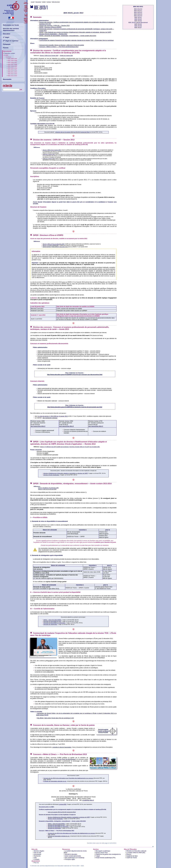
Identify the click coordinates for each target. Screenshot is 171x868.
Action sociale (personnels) (73, 856)
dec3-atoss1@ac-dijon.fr (38, 426)
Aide (35, 858)
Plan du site (38, 853)
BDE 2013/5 (138, 24)
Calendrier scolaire (10, 53)
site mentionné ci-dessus (50, 418)
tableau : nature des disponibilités (52, 620)
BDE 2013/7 (138, 28)
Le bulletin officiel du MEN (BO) (136, 853)
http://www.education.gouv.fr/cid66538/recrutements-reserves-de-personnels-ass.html (75, 407)
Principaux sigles (70, 859)
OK (21, 90)
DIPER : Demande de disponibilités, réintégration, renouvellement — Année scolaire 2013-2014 (68, 36)
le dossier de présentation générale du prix (55, 781)
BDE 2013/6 (138, 26)
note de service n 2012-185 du (55, 247)
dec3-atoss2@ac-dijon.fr (66, 426)
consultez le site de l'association (62, 747)
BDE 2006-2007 (13, 62)
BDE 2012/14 (138, 16)
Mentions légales (39, 851)
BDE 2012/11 (138, 11)
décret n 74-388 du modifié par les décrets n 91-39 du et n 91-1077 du (70, 447)
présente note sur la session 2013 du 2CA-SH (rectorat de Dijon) (73, 132)
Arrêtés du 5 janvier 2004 (66, 56)
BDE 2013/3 (138, 21)
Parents (6, 48)
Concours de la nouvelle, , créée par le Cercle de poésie (62, 45)
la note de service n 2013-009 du (53, 416)
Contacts (37, 859)
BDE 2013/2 (138, 19)
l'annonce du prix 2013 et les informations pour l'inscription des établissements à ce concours (68, 778)
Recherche (37, 856)
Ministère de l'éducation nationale (136, 851)
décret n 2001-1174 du (54, 244)
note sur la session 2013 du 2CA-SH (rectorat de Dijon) (62, 812)
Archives (49, 2)
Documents (38, 2)
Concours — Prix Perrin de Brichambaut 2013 (59, 47)
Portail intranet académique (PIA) (106, 858)
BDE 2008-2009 (13, 66)
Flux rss (36, 863)
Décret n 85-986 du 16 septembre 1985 (48, 488)
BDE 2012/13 (138, 14)
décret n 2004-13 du (52, 150)
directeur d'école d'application (51, 475)
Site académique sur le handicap (75, 858)
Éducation (7, 34)
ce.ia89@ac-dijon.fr (88, 800)
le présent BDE (63, 804)
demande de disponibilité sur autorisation (54, 623)
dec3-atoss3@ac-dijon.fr (96, 426)
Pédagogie (7, 44)
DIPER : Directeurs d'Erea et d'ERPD (50, 27)
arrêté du (49, 154)
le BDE (44, 2)
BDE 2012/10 (138, 9)
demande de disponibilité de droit (52, 621)
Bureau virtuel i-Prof (102, 853)
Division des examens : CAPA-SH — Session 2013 (54, 26)
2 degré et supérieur (11, 41)
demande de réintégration (50, 624)
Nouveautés (38, 854)
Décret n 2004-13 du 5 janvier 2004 (49, 56)
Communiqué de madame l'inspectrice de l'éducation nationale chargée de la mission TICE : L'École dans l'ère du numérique (76, 40)
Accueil (33, 2)
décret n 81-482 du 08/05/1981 (51, 245)
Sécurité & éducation (71, 854)
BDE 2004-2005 (13, 59)
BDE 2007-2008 (13, 64)
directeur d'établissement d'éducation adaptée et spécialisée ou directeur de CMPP (66, 473)
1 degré (6, 37)
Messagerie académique (103, 851)
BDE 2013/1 (138, 17)
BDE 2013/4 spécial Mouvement (138, 23)
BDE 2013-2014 (13, 76)
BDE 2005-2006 (13, 61)
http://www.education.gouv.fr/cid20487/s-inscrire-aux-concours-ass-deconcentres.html (75, 375)
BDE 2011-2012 (13, 72)
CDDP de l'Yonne (132, 858)
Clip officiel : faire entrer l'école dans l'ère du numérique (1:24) (55, 718)
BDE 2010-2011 (13, 70)
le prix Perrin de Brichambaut (67, 759)
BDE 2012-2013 (56, 2)
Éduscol (129, 854)
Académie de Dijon (132, 856)
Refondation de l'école (11, 25)
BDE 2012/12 (138, 12)
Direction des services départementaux (11, 29)
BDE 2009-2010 (13, 68)
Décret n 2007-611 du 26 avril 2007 (47, 489)
